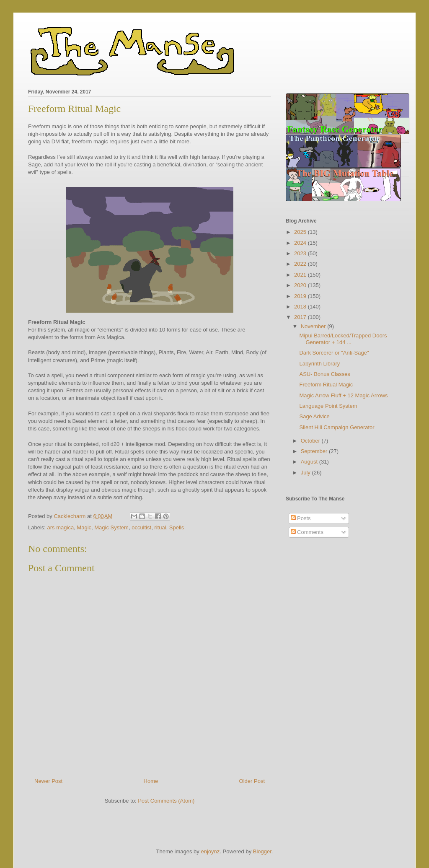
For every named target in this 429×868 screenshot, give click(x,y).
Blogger (262, 851)
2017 (301, 317)
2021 (301, 275)
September (315, 451)
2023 (301, 253)
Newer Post (48, 781)
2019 (301, 296)
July (306, 473)
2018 (301, 307)
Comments (307, 532)
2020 (301, 285)
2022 (301, 264)
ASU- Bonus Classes (324, 374)
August (310, 462)
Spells (177, 527)
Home (151, 781)
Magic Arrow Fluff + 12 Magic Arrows (343, 395)
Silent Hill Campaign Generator (337, 427)
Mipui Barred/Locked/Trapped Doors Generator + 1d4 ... (343, 339)
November (314, 326)
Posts (301, 518)
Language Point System (328, 406)
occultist (141, 527)
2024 (301, 243)
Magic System (111, 527)
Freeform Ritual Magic (326, 385)
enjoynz (210, 851)
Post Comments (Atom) (166, 801)
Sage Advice (314, 416)
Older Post (252, 781)
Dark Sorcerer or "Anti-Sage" (334, 353)
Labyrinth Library (319, 364)
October (311, 441)
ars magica (61, 527)
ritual (160, 527)
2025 (301, 232)
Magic (84, 527)
